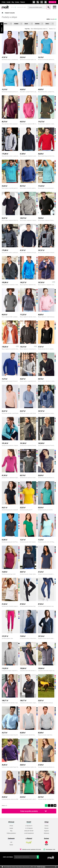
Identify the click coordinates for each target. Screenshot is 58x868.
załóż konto (46, 2)
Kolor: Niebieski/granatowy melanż (39, 29)
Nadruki (11, 845)
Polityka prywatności (11, 833)
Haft (11, 842)
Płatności (23, 2)
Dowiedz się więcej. (41, 867)
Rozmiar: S (52, 29)
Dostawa (17, 2)
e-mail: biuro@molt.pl (29, 833)
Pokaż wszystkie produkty (29, 811)
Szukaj (49, 7)
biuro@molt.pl (34, 2)
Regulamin (46, 831)
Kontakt (9, 2)
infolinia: (38, 2)
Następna (55, 806)
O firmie (4, 2)
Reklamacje (46, 833)
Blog (13, 2)
